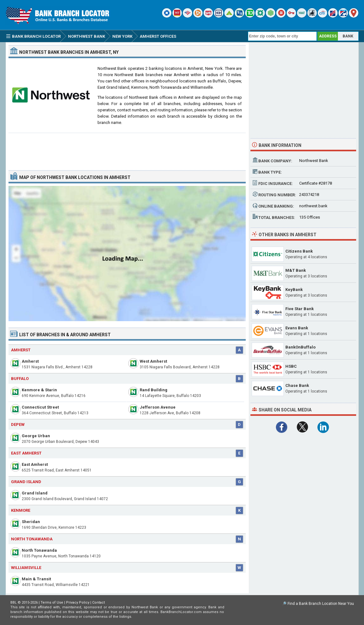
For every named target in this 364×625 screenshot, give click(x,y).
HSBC (291, 366)
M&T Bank (296, 270)
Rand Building (154, 390)
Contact (98, 603)
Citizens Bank (299, 251)
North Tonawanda (39, 550)
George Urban (36, 436)
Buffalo (20, 379)
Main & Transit (36, 579)
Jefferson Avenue (158, 407)
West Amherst (153, 361)
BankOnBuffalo (300, 347)
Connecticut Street (40, 407)
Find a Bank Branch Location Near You (321, 604)
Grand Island (35, 493)
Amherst (30, 361)
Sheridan (31, 522)
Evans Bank (297, 328)
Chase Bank (297, 385)
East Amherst (35, 464)
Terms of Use (52, 603)
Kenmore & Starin (39, 390)
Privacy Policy (78, 603)
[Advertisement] (127, 149)
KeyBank (294, 290)
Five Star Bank (300, 309)
